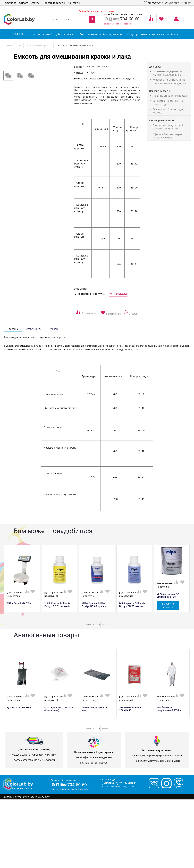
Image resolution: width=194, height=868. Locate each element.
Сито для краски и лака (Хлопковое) (59, 709)
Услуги (35, 3)
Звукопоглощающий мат (95, 709)
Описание (13, 329)
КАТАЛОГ (17, 34)
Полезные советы (54, 3)
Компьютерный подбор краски (52, 34)
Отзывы (53, 329)
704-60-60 (69, 784)
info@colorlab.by (180, 3)
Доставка (11, 3)
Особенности (34, 329)
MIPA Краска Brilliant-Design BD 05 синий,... (132, 605)
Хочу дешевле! (118, 294)
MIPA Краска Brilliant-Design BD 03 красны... (95, 605)
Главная (9, 45)
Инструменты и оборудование (100, 34)
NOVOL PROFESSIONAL (96, 66)
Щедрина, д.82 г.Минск (118, 783)
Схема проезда (107, 780)
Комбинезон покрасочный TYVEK (169, 709)
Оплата (24, 3)
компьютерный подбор (94, 763)
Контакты (74, 3)
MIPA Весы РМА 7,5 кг (20, 603)
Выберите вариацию (168, 605)
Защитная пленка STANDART (130, 709)
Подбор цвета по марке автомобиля (153, 34)
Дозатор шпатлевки (19, 708)
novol (19, 45)
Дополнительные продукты (39, 45)
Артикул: (79, 73)
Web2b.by (44, 797)
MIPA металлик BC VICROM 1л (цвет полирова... (168, 597)
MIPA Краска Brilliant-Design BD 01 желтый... (58, 605)
